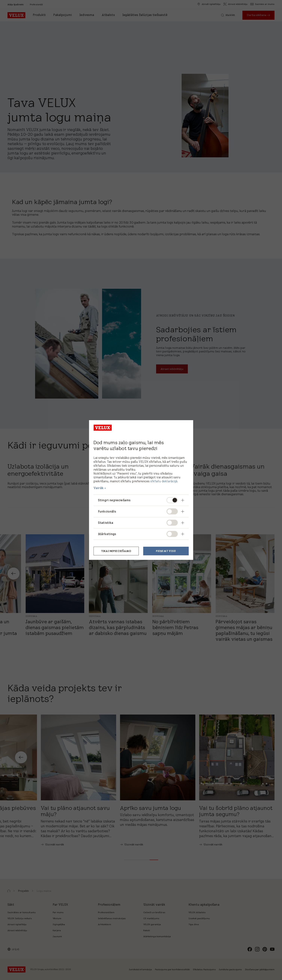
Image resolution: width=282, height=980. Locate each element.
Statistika (106, 523)
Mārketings (107, 534)
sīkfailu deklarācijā (164, 481)
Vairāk (99, 488)
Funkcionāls (107, 511)
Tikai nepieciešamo (116, 551)
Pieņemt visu (166, 551)
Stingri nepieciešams (114, 500)
